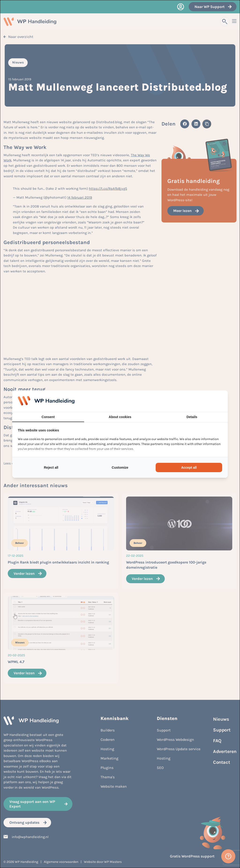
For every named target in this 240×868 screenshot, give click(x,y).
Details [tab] (192, 417)
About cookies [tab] (120, 417)
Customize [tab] (120, 467)
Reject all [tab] (51, 467)
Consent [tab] (48, 417)
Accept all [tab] (189, 467)
